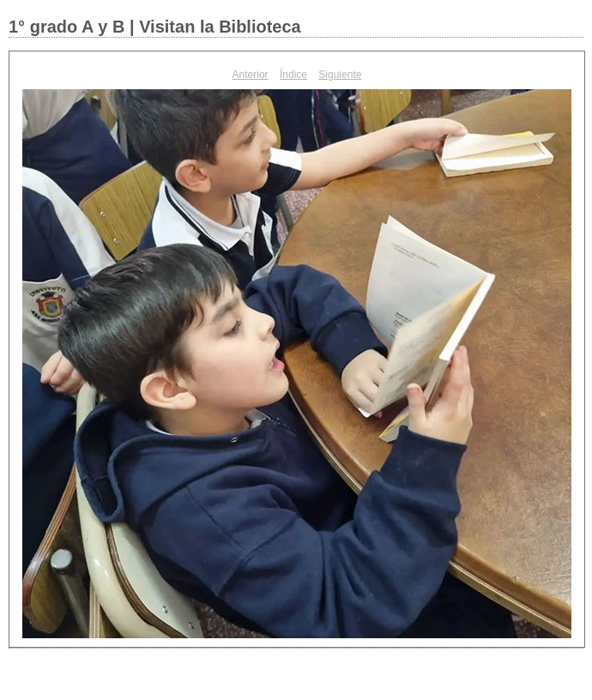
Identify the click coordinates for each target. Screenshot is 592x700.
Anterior (251, 75)
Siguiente (340, 75)
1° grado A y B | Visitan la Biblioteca (155, 27)
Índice (293, 75)
